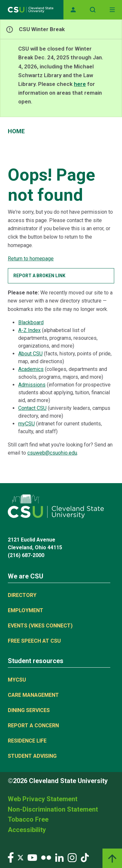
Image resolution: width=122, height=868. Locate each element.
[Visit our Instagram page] (72, 857)
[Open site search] (93, 10)
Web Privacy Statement (43, 799)
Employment (26, 610)
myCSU (27, 424)
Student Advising (32, 756)
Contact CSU (32, 408)
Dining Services (29, 710)
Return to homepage (31, 259)
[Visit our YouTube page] (32, 857)
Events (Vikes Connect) (40, 626)
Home (16, 131)
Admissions (32, 385)
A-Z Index (29, 330)
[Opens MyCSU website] (73, 10)
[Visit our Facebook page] (11, 857)
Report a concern (33, 725)
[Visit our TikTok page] (85, 857)
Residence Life (27, 741)
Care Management (33, 695)
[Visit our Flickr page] (46, 857)
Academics (31, 369)
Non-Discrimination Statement (53, 809)
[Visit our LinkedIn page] (59, 857)
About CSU (30, 354)
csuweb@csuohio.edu (52, 453)
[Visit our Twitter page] (20, 857)
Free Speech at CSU (34, 641)
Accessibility (27, 830)
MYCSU (17, 680)
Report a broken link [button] (39, 276)
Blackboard (31, 322)
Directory (22, 595)
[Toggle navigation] (112, 10)
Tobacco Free (28, 819)
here (80, 84)
